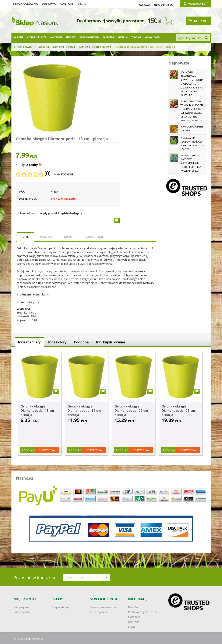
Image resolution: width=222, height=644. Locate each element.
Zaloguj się (21, 607)
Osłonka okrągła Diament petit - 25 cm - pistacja (179, 410)
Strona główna (25, 4)
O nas (82, 4)
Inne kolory (57, 342)
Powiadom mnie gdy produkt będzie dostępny (49, 213)
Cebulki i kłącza (37, 37)
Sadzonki (108, 37)
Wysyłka (46, 237)
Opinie (69, 237)
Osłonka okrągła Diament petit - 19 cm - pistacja (85, 410)
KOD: (22, 192)
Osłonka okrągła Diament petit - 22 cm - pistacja (132, 410)
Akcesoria (56, 37)
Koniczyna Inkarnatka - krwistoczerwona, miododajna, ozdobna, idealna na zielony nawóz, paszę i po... (192, 84)
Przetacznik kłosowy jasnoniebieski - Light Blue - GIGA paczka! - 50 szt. (191, 163)
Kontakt (67, 4)
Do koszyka (47, 450)
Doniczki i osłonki (64, 47)
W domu (136, 37)
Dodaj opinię (94, 237)
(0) (47, 173)
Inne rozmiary (29, 342)
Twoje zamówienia (103, 607)
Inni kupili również (111, 342)
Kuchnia (123, 37)
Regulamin (136, 607)
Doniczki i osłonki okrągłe (95, 47)
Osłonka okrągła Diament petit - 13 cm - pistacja (38, 410)
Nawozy (71, 37)
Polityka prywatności (142, 612)
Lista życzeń (98, 612)
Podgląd (28, 450)
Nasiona (18, 37)
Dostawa (49, 4)
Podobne (81, 342)
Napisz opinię (64, 174)
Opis (26, 237)
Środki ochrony (89, 37)
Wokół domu (153, 37)
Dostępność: (28, 199)
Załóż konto (22, 612)
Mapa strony (61, 607)
